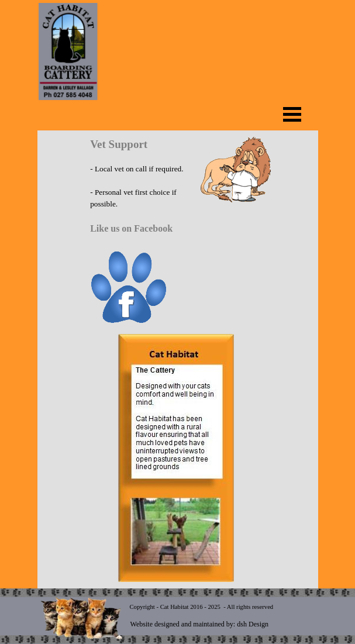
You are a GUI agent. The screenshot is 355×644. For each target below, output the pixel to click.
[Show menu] (292, 114)
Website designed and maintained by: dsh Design (200, 624)
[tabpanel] (176, 232)
